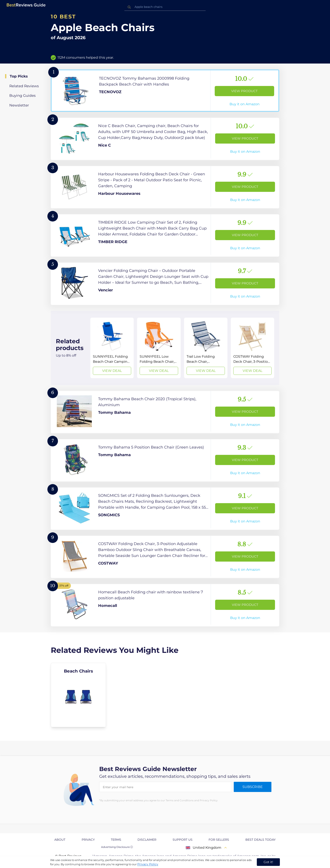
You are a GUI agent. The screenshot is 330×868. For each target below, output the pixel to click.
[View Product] (165, 91)
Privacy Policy (148, 864)
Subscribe (253, 787)
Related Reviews (24, 86)
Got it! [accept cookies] (268, 862)
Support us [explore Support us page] (183, 840)
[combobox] (165, 7)
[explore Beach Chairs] (78, 695)
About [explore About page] (60, 840)
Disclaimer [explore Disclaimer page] (147, 840)
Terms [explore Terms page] (116, 840)
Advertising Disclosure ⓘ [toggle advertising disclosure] (117, 847)
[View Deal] (112, 348)
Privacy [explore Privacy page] (88, 840)
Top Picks (19, 76)
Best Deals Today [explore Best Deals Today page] (261, 840)
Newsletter (19, 105)
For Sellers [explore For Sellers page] (219, 840)
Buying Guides (22, 96)
